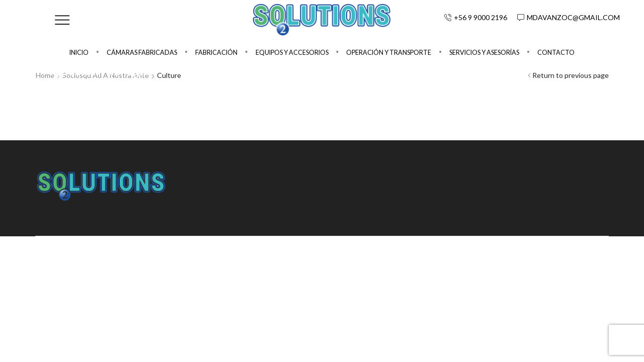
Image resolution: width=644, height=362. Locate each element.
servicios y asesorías (484, 52)
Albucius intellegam (103, 71)
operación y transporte (389, 52)
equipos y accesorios (292, 52)
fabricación (216, 52)
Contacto (556, 52)
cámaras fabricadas (142, 52)
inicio (79, 52)
